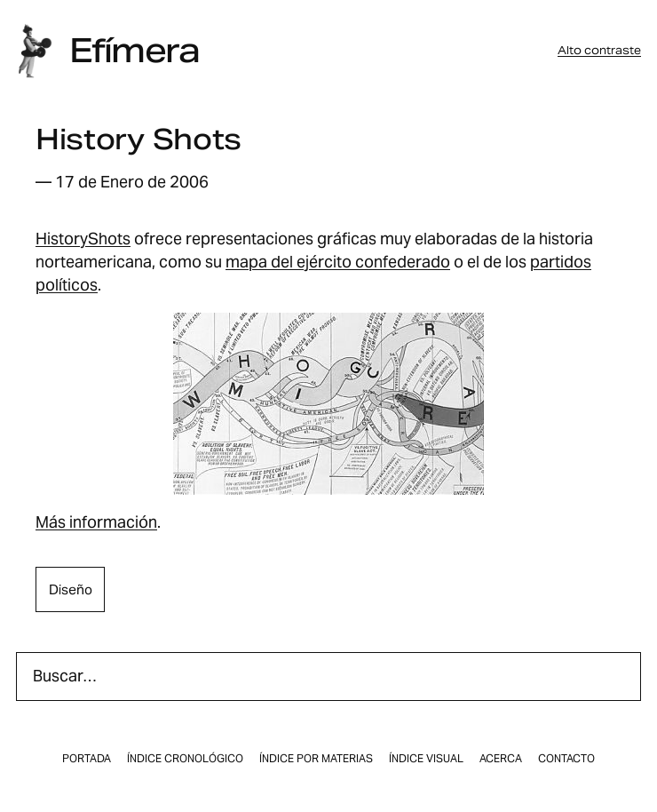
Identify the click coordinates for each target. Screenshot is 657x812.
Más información (96, 522)
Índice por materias (316, 759)
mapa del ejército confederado (338, 262)
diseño (71, 589)
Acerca (501, 759)
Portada (87, 759)
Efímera (134, 51)
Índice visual (426, 759)
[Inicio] (35, 51)
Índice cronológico (185, 759)
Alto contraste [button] (599, 51)
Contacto (566, 759)
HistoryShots (83, 239)
